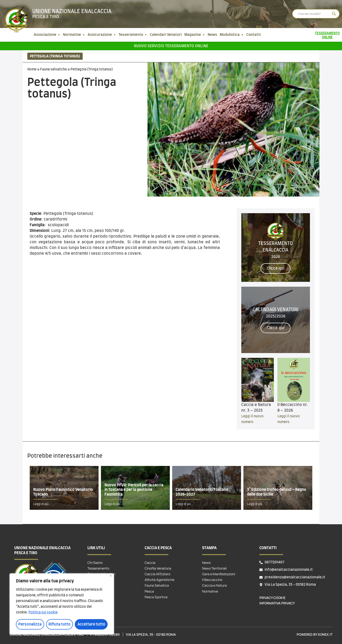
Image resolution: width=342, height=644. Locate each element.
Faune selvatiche (53, 69)
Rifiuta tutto (59, 624)
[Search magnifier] (334, 14)
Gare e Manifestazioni (219, 574)
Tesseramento (98, 568)
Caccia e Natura (214, 585)
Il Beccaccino (212, 580)
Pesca (149, 591)
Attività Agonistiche (159, 580)
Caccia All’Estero (157, 574)
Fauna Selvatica (157, 585)
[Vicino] (111, 576)
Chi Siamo (95, 563)
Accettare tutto (91, 624)
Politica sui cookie (43, 612)
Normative (210, 591)
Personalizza (30, 624)
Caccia (150, 563)
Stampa (209, 548)
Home (32, 69)
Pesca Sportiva (156, 597)
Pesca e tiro (46, 17)
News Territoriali (214, 568)
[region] (62, 604)
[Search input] (314, 14)
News (206, 563)
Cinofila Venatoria (158, 568)
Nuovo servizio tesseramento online (171, 46)
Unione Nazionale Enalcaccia (72, 11)
